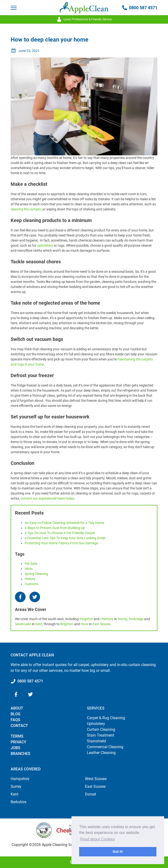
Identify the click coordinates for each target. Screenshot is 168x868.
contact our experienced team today (47, 498)
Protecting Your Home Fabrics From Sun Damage (61, 543)
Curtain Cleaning (101, 729)
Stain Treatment (101, 735)
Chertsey (107, 619)
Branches (21, 754)
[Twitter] (35, 597)
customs (31, 584)
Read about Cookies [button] (97, 839)
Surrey (122, 619)
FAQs (15, 720)
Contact (19, 726)
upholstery (45, 245)
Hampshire (20, 779)
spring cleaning (36, 574)
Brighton (67, 624)
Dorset (91, 794)
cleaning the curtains (26, 209)
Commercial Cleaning (105, 747)
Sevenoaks (23, 624)
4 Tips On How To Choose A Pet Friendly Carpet (60, 533)
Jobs (15, 748)
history (30, 579)
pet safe (31, 564)
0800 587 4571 (30, 681)
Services (96, 708)
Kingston (86, 619)
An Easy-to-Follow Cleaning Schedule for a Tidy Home (64, 523)
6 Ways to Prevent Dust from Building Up (55, 528)
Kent (39, 624)
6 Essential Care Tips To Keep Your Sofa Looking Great (65, 538)
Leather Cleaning (101, 753)
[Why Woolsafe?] (44, 830)
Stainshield (96, 741)
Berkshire (18, 802)
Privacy (18, 742)
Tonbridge (136, 619)
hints (29, 569)
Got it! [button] (118, 852)
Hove (84, 624)
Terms (17, 736)
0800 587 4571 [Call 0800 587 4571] (140, 8)
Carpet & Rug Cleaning (106, 718)
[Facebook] (20, 597)
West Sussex (96, 779)
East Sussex (101, 624)
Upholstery (96, 724)
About (17, 708)
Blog (16, 714)
